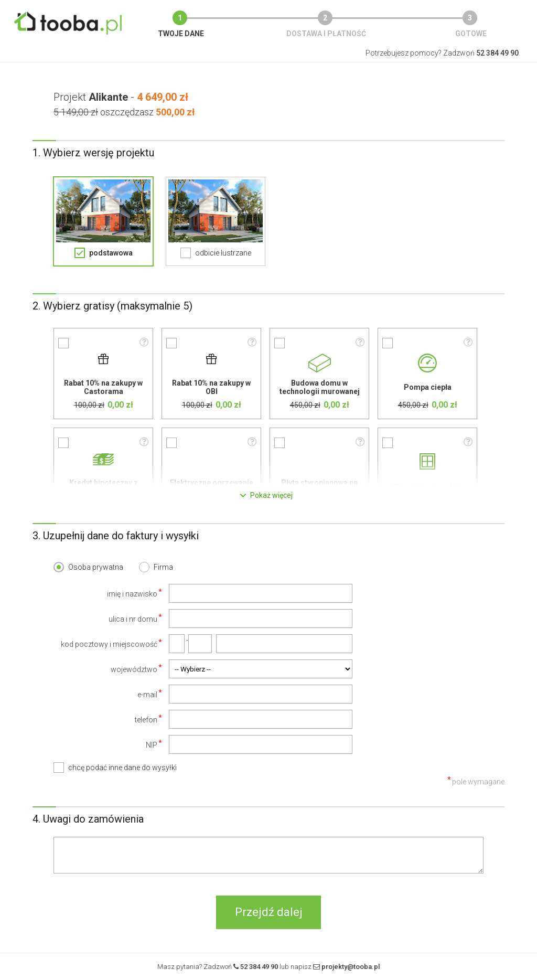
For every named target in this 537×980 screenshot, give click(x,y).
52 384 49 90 (259, 967)
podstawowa (111, 253)
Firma (163, 567)
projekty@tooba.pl (351, 967)
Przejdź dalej (269, 912)
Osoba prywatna (96, 567)
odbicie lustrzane (223, 253)
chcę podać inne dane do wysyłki (122, 768)
